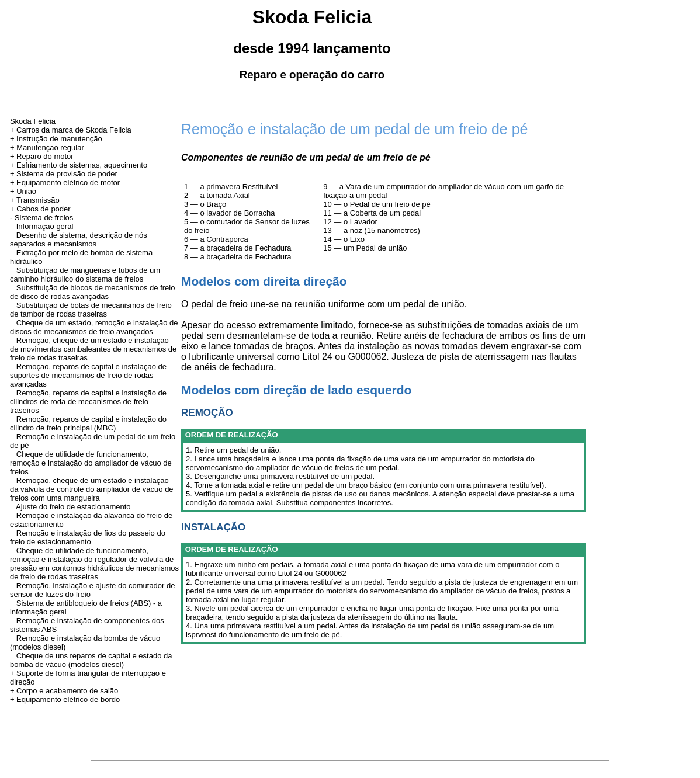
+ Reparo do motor (42, 156)
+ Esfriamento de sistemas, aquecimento (79, 165)
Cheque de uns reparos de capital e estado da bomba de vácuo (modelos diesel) (91, 660)
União (26, 191)
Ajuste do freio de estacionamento (73, 507)
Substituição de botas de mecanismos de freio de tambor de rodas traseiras (91, 310)
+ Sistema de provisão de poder (64, 174)
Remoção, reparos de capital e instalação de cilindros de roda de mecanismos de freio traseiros (88, 402)
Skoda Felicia (33, 121)
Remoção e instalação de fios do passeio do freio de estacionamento (88, 537)
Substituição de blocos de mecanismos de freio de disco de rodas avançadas (93, 292)
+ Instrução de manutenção (56, 139)
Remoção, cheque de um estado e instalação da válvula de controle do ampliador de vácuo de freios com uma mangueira (92, 489)
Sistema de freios (44, 218)
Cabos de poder (44, 209)
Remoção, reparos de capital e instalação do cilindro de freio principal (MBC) (88, 423)
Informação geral (45, 226)
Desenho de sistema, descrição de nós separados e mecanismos (79, 239)
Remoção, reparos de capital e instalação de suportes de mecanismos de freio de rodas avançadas (88, 375)
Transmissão (38, 200)
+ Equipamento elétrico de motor (65, 183)
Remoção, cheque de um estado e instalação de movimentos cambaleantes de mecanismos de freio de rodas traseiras (93, 349)
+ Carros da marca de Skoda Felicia (71, 130)
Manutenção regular (50, 147)
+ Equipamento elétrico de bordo (65, 699)
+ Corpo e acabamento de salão (64, 691)
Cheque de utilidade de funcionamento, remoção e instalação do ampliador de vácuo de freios (91, 463)
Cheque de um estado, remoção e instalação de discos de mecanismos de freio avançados (94, 327)
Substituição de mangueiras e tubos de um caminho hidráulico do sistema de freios (85, 275)
